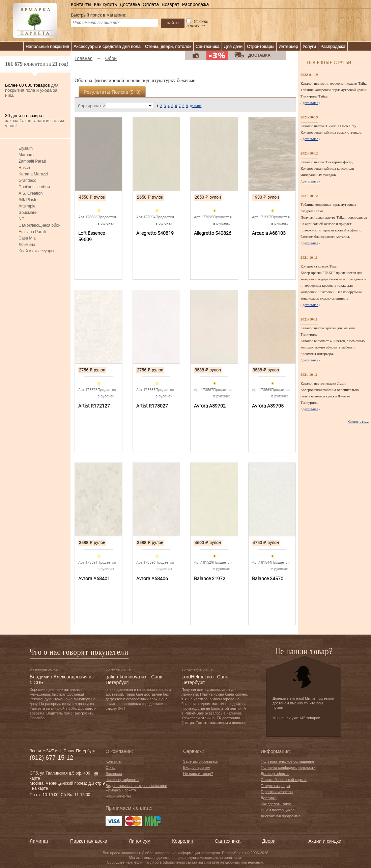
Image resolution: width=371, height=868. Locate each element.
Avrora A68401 (94, 579)
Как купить (105, 4)
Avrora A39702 (210, 406)
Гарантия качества (277, 792)
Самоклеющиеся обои (39, 225)
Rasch (24, 168)
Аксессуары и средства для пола (107, 46)
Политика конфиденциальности (288, 767)
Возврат (170, 4)
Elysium (26, 148)
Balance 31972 (210, 579)
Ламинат (39, 841)
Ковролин (182, 841)
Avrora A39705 (268, 406)
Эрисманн (28, 213)
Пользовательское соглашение (287, 761)
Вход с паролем (197, 767)
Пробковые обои (34, 187)
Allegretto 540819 (155, 233)
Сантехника (208, 46)
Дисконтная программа (281, 816)
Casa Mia (27, 238)
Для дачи (233, 46)
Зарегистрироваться (201, 761)
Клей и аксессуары (36, 251)
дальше (196, 106)
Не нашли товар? (198, 774)
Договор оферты (275, 774)
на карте (40, 788)
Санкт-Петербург (79, 751)
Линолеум (140, 841)
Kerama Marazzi (33, 174)
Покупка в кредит (276, 786)
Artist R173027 (152, 406)
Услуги (309, 46)
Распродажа (196, 4)
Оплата (151, 4)
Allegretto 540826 (213, 233)
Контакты (81, 4)
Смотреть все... (359, 422)
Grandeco (27, 180)
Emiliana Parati (32, 232)
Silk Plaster (29, 200)
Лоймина (27, 245)
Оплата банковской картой (284, 780)
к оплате (142, 808)
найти (173, 23)
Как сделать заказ (276, 804)
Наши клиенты (118, 796)
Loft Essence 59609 (92, 236)
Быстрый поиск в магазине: (99, 15)
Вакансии (114, 774)
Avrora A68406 (152, 579)
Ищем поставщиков (278, 810)
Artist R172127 (94, 406)
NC (21, 219)
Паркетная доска (89, 841)
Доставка (130, 4)
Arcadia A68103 (269, 233)
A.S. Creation (31, 193)
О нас (110, 767)
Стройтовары (261, 46)
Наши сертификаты (122, 780)
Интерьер (288, 46)
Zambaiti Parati (32, 161)
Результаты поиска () (112, 92)
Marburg (26, 155)
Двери (269, 841)
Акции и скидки (325, 841)
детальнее (310, 103)
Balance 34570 (268, 579)
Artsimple (27, 206)
